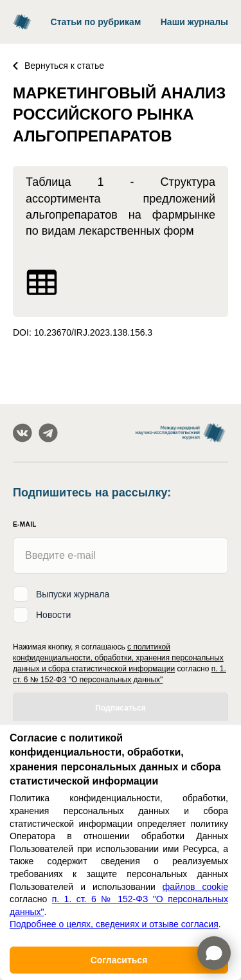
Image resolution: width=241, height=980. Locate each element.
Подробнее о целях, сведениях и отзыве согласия (114, 924)
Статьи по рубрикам (96, 22)
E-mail (25, 524)
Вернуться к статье (58, 66)
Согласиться (119, 960)
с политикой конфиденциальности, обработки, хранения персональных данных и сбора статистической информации (118, 658)
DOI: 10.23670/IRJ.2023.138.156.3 (83, 332)
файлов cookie (195, 887)
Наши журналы (194, 22)
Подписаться (120, 708)
